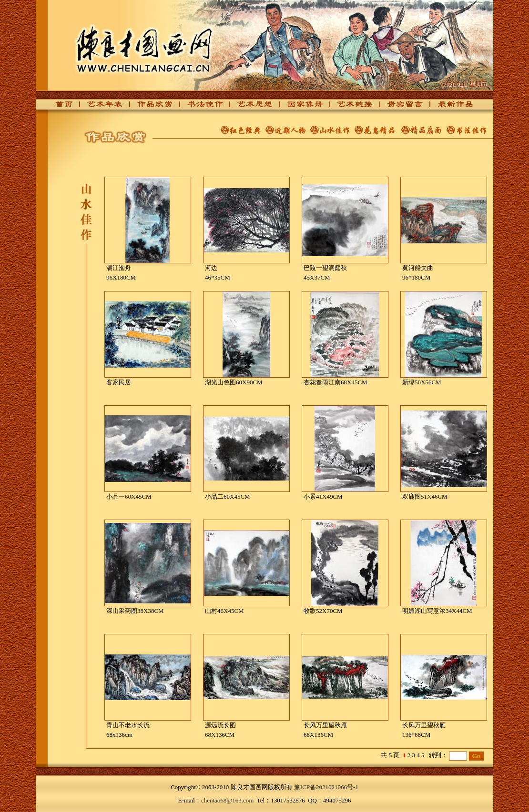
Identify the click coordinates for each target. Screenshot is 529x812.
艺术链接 (350, 107)
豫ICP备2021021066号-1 (326, 787)
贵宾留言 (400, 107)
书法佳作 (200, 107)
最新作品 (450, 107)
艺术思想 (250, 107)
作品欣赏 (150, 107)
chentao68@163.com (228, 800)
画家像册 (300, 107)
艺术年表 (100, 107)
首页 (61, 107)
